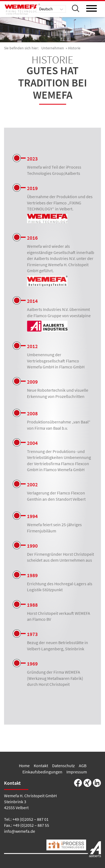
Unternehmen (53, 48)
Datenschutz (63, 766)
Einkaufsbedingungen (42, 772)
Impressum (77, 772)
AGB (83, 766)
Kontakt (41, 766)
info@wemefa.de (20, 831)
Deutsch (46, 9)
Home (24, 766)
